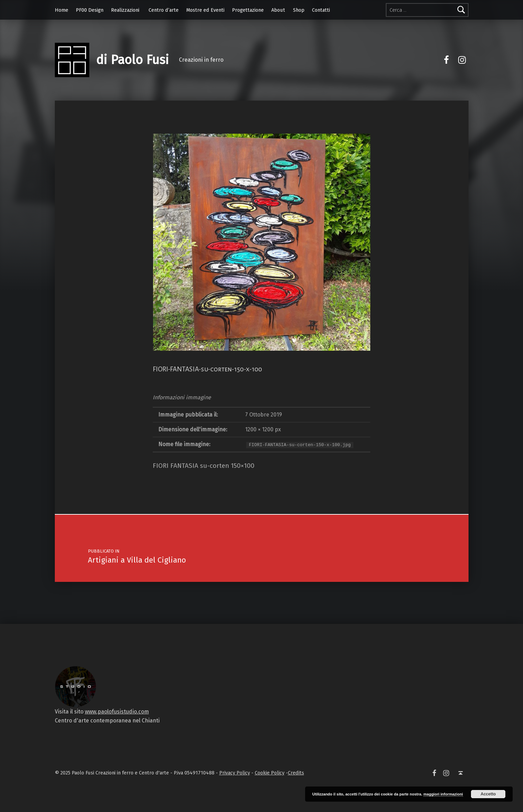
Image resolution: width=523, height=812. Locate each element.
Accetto (488, 794)
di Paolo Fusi (133, 60)
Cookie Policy (270, 773)
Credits (296, 773)
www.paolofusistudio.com (117, 712)
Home (62, 10)
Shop (299, 10)
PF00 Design (90, 10)
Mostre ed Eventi (205, 10)
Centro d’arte (164, 10)
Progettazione (248, 10)
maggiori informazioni (443, 794)
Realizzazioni (125, 10)
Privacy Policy (235, 773)
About (278, 10)
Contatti (321, 10)
